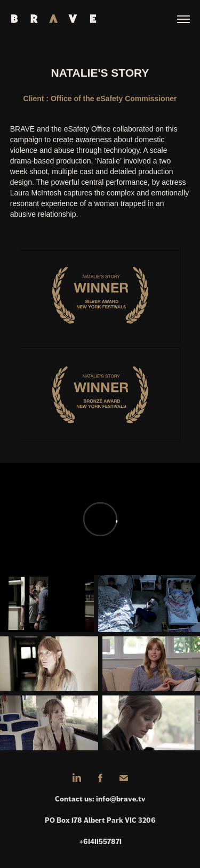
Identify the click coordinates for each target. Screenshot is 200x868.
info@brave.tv (121, 799)
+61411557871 (100, 842)
